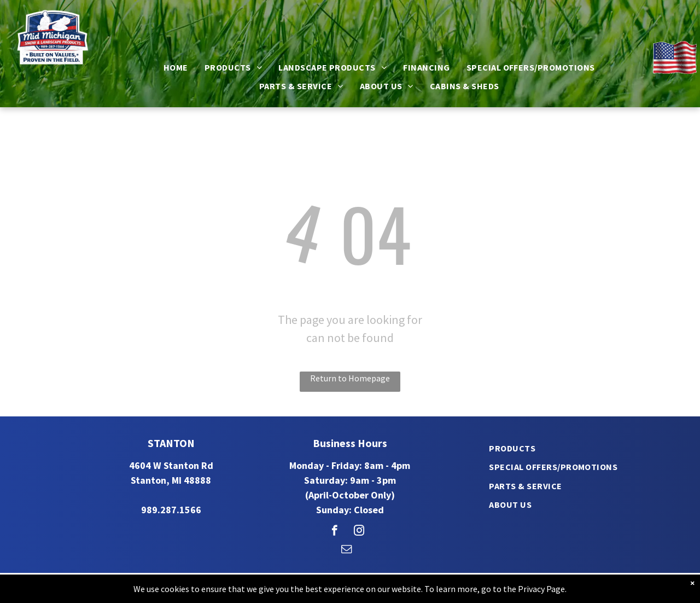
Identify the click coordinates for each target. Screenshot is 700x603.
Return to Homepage (350, 378)
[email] (346, 550)
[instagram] (359, 532)
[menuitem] (176, 67)
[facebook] (334, 532)
